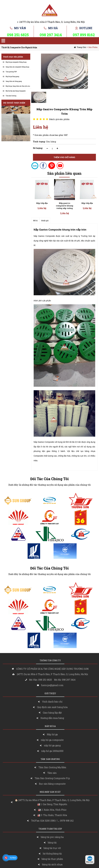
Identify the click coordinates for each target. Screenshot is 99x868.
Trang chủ (81, 47)
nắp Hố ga (50, 726)
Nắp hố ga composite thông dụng (16, 62)
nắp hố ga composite (52, 740)
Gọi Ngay (13, 858)
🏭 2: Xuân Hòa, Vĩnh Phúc (52, 810)
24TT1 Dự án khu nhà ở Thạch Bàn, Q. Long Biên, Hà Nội (52, 22)
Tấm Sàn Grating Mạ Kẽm (52, 767)
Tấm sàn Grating (11, 96)
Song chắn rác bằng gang (14, 81)
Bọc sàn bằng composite (52, 784)
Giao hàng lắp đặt (52, 713)
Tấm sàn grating (50, 759)
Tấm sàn (52, 773)
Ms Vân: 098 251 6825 (40, 680)
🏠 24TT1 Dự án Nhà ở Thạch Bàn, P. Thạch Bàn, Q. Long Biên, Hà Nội (52, 802)
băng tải (52, 842)
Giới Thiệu (50, 693)
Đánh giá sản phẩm (59, 119)
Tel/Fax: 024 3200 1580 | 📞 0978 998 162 (52, 821)
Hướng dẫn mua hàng (52, 718)
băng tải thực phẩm (52, 859)
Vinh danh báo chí (52, 702)
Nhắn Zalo (90, 862)
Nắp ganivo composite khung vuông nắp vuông (42, 206)
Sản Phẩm (93, 47)
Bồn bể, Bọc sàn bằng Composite (16, 91)
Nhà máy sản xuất (50, 792)
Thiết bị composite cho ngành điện (19, 47)
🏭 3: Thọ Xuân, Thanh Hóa (52, 815)
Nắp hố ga (52, 734)
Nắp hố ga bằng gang (12, 77)
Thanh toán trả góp (50, 829)
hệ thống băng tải (52, 854)
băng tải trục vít (52, 848)
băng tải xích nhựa (52, 864)
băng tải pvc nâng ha (52, 837)
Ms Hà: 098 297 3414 (65, 680)
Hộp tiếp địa (64, 203)
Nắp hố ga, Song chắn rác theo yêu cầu (18, 86)
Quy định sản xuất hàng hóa (52, 707)
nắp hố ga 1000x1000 (52, 751)
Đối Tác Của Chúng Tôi (49, 479)
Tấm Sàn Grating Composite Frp (52, 778)
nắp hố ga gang (52, 745)
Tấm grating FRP (11, 72)
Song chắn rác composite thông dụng (17, 67)
